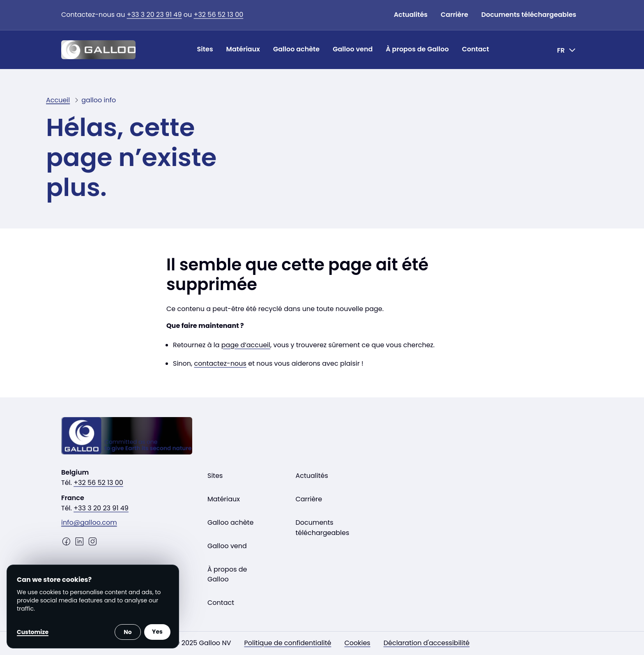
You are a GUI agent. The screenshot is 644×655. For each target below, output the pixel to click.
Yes (157, 632)
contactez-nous (220, 363)
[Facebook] (66, 542)
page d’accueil (246, 345)
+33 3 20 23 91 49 (154, 15)
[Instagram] (92, 542)
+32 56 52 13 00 (219, 15)
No (128, 632)
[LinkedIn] (79, 542)
